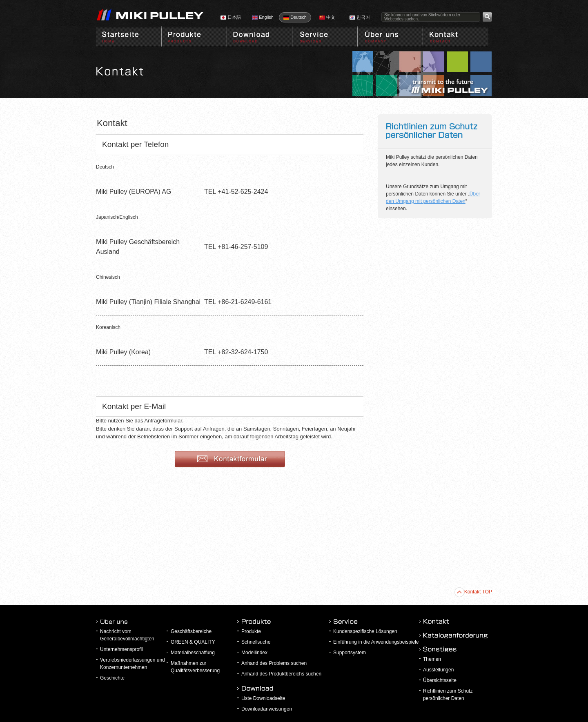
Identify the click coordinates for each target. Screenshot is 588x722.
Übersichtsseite (440, 680)
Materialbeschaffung (193, 653)
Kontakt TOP (473, 592)
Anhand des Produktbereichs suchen (281, 674)
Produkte (251, 631)
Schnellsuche (256, 642)
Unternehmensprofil (121, 649)
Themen (432, 659)
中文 (327, 17)
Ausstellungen (438, 670)
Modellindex (254, 653)
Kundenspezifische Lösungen (365, 631)
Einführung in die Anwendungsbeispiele (376, 642)
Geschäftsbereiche (191, 631)
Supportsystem (350, 653)
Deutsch (295, 17)
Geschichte (112, 678)
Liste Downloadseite (263, 698)
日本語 (231, 17)
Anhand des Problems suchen (274, 663)
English (263, 17)
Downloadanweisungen (267, 709)
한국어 (360, 17)
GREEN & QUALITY (193, 642)
